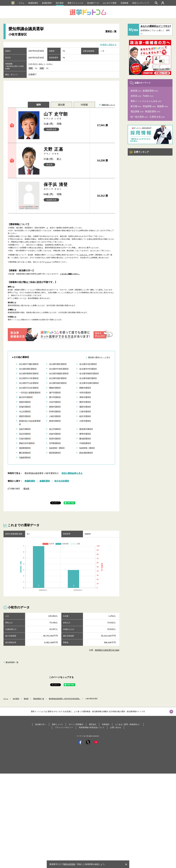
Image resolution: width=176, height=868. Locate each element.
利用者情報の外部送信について (92, 727)
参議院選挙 (47, 3)
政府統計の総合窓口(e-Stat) (107, 650)
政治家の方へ (41, 724)
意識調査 (124, 3)
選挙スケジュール (75, 3)
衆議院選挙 (33, 3)
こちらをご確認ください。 (70, 274)
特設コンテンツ (141, 3)
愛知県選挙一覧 (12, 662)
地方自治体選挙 (62, 481)
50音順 (84, 105)
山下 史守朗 (66, 116)
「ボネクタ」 (84, 255)
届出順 (61, 105)
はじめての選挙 (110, 3)
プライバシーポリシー (64, 727)
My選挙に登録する (108, 45)
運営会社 (93, 724)
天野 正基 (66, 151)
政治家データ (93, 3)
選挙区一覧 (111, 31)
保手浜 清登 (66, 186)
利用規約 (106, 724)
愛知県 (26, 489)
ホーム (6, 699)
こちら (47, 262)
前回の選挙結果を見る (72, 473)
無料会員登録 (69, 864)
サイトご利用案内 (76, 724)
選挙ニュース (57, 724)
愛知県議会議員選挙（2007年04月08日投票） (65, 699)
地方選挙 (60, 3)
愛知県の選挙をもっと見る (99, 357)
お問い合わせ (116, 727)
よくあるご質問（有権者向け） (128, 724)
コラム (21, 3)
